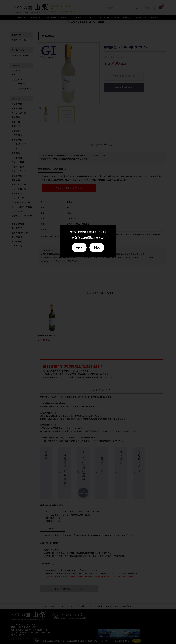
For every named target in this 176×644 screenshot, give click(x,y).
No (97, 248)
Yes (79, 248)
